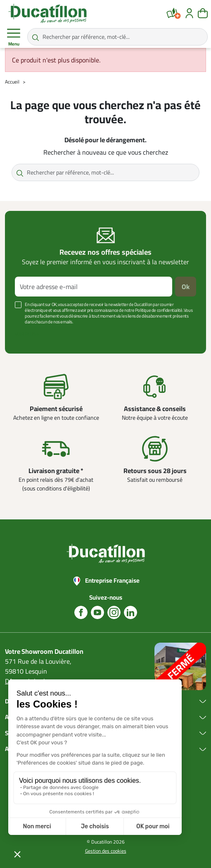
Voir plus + (27, 334)
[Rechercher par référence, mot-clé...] (117, 37)
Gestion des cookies (106, 851)
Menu (14, 37)
